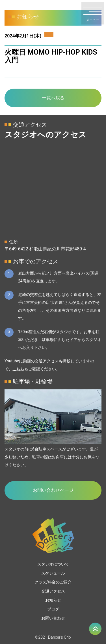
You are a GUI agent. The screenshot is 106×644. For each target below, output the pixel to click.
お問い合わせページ (53, 490)
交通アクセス (53, 591)
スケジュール (53, 573)
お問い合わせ (53, 618)
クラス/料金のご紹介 (53, 582)
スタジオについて (53, 564)
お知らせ (53, 600)
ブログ (53, 609)
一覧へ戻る (53, 98)
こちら (18, 369)
